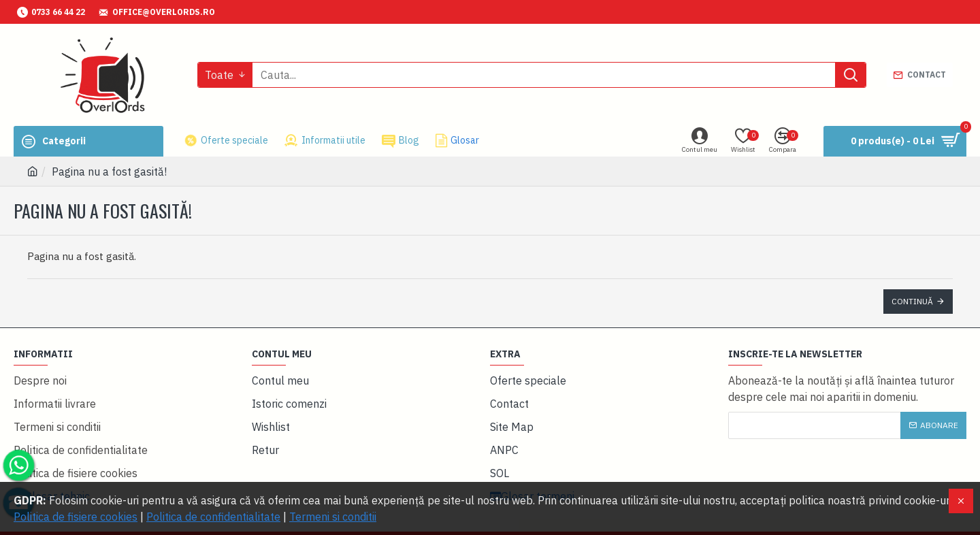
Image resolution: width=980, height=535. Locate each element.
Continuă (912, 301)
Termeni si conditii (333, 517)
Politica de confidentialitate (213, 517)
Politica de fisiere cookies (76, 517)
